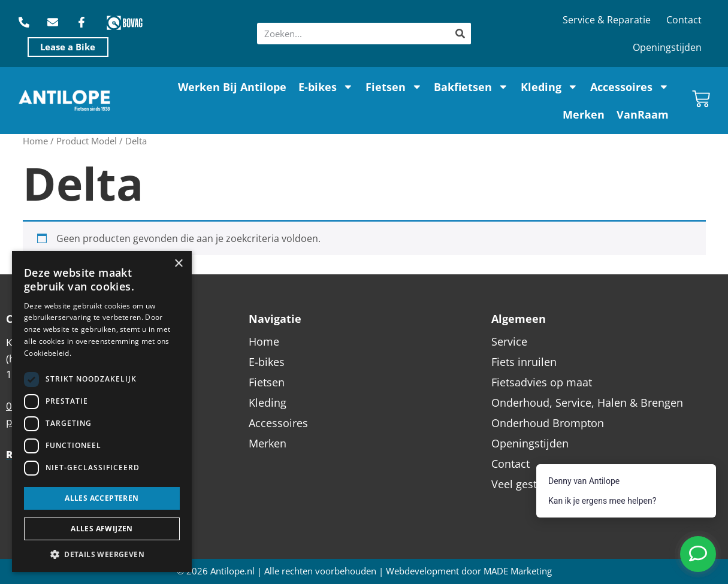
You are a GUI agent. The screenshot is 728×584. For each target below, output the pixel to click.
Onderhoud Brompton (548, 423)
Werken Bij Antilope (232, 87)
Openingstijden (667, 47)
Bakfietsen (471, 87)
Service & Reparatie (607, 20)
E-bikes (326, 87)
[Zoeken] (460, 34)
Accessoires (630, 87)
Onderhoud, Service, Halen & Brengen (587, 403)
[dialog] (102, 411)
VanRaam (643, 114)
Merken (584, 114)
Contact (684, 20)
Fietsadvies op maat (542, 382)
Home (35, 141)
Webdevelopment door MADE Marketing (469, 571)
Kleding (549, 87)
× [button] (178, 264)
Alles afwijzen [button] (102, 529)
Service (509, 341)
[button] (102, 554)
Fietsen (394, 87)
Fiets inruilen (524, 362)
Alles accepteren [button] (102, 498)
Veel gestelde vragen (543, 484)
